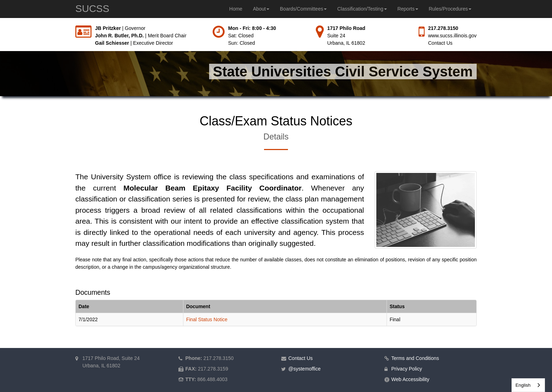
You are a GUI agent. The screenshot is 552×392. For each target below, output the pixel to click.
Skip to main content (0, 25)
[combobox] (528, 385)
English (523, 385)
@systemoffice (305, 369)
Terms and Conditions (415, 358)
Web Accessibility (410, 379)
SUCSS (92, 9)
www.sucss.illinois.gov (452, 36)
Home (236, 9)
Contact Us (440, 43)
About (261, 9)
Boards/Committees (303, 9)
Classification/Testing (362, 9)
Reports (408, 9)
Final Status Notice (207, 319)
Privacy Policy (407, 369)
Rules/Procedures (450, 9)
